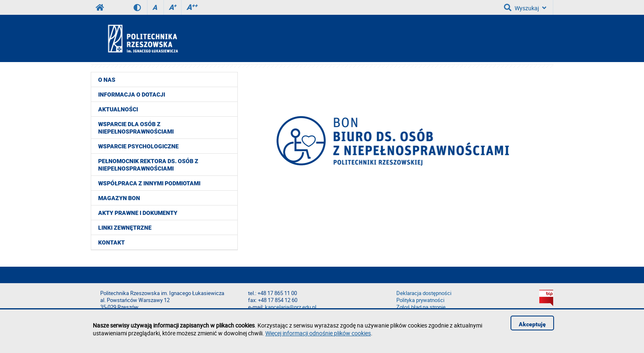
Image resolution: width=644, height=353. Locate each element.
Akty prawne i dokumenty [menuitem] (138, 213)
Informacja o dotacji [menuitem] (132, 95)
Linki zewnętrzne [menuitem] (125, 228)
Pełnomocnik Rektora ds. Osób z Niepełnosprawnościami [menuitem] (148, 165)
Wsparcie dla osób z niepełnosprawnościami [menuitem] (136, 128)
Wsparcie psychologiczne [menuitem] (138, 146)
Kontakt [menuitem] (112, 242)
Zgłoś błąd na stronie (421, 307)
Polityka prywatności (420, 300)
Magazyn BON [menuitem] (119, 198)
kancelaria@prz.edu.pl (291, 307)
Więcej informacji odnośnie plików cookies (318, 333)
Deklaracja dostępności (424, 293)
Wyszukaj (525, 7)
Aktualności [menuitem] (118, 109)
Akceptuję (532, 324)
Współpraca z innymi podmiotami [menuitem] (149, 183)
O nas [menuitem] (107, 80)
